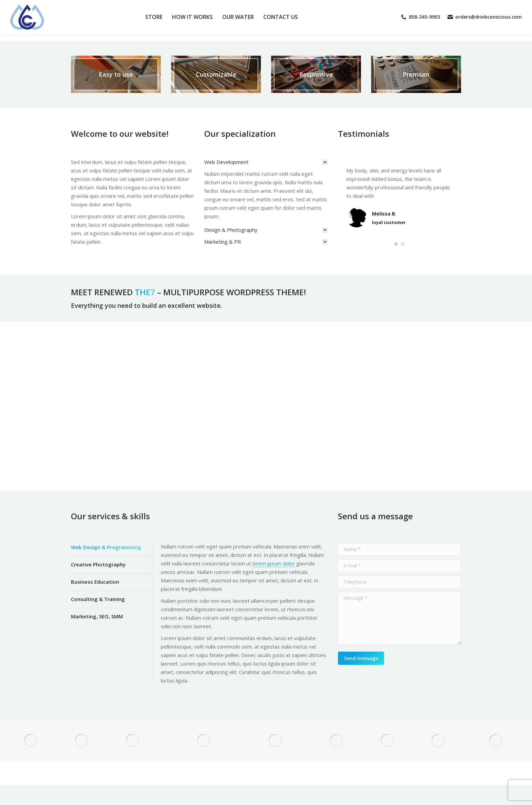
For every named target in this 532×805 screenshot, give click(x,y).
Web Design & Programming (106, 547)
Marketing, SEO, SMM (97, 616)
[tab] (266, 162)
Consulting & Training (98, 599)
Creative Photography (98, 564)
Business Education (95, 582)
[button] (396, 244)
